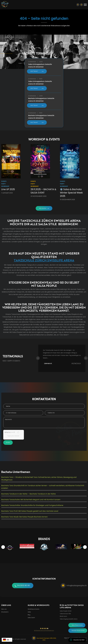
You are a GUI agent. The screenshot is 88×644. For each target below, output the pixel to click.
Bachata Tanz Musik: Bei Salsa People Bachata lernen (24, 517)
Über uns (4, 609)
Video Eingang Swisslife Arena (69, 619)
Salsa (29, 612)
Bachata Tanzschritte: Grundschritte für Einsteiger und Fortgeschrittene (32, 505)
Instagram (81, 5)
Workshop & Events (34, 609)
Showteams (5, 612)
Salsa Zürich (31, 618)
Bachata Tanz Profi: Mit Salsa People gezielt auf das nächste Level (30, 511)
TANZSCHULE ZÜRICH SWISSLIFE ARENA (44, 260)
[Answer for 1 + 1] (14, 436)
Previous (38, 358)
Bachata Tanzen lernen (78, 631)
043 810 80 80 (24, 586)
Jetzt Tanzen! (34, 71)
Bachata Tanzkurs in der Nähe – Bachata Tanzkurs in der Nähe (28, 494)
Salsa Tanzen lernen (77, 625)
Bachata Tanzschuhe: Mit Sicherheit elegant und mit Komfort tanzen (31, 500)
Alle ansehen (43, 208)
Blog (29, 615)
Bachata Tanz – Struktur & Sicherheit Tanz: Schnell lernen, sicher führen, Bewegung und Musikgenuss (39, 478)
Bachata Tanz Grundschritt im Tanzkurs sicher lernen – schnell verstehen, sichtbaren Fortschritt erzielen (43, 487)
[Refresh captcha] (18, 432)
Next (86, 358)
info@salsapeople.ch (77, 585)
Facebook (78, 5)
